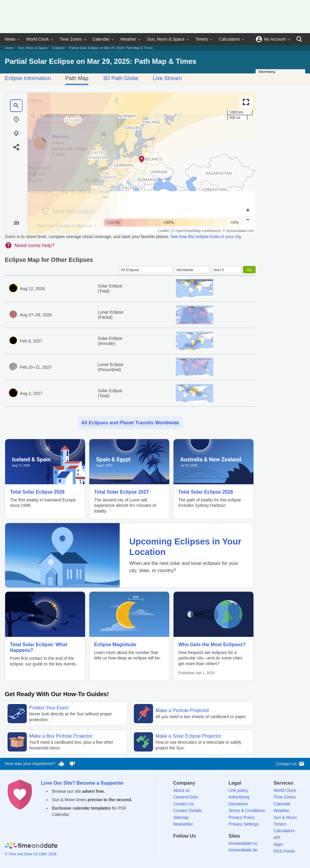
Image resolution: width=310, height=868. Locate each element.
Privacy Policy (242, 817)
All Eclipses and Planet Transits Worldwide (130, 423)
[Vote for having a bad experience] (72, 764)
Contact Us (291, 764)
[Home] (31, 846)
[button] (142, 159)
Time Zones (71, 39)
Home (9, 48)
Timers (202, 39)
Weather (128, 39)
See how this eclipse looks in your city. (206, 237)
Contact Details (187, 811)
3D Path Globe (121, 78)
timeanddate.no (243, 843)
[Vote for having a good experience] (61, 764)
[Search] (299, 39)
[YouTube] (219, 847)
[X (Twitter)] (188, 847)
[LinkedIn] (198, 847)
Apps (278, 844)
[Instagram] (209, 847)
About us (181, 790)
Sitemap (181, 817)
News (10, 39)
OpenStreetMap (188, 231)
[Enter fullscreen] (246, 102)
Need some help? (34, 245)
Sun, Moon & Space (166, 39)
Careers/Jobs (186, 797)
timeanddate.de (243, 850)
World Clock (37, 39)
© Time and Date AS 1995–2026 (31, 854)
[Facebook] (178, 847)
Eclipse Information (28, 78)
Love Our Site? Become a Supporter (82, 783)
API (277, 838)
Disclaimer (238, 804)
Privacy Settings (244, 824)
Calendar (101, 39)
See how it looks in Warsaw (75, 226)
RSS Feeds (284, 851)
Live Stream (167, 78)
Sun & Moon (285, 817)
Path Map (77, 78)
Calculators (229, 39)
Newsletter (183, 824)
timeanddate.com (240, 231)
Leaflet (163, 231)
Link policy (238, 790)
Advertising (239, 797)
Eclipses (58, 48)
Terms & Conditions (247, 811)
